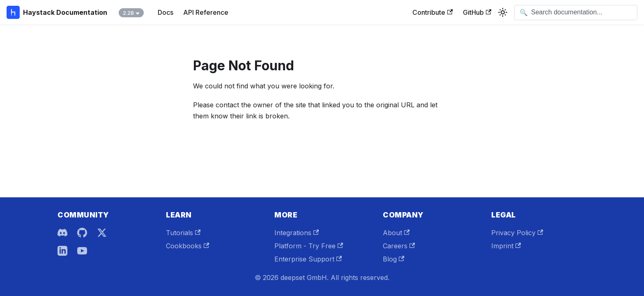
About (396, 233)
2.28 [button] (128, 13)
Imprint (506, 246)
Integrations (297, 233)
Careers (399, 246)
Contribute (432, 12)
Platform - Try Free (309, 246)
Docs (166, 12)
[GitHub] (82, 233)
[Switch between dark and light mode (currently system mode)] (503, 12)
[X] (102, 233)
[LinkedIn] (62, 251)
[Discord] (62, 233)
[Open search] (576, 13)
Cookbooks (187, 246)
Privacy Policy (517, 233)
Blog (393, 259)
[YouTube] (82, 251)
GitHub (477, 12)
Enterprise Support (308, 259)
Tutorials (183, 233)
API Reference (206, 12)
